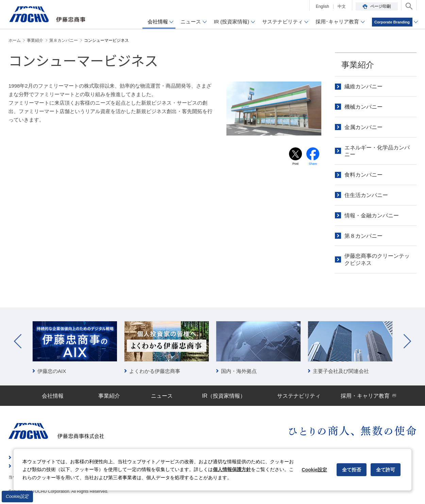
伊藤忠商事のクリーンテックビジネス (377, 259)
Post (295, 165)
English (322, 6)
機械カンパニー (363, 107)
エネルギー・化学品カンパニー (377, 151)
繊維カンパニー (363, 86)
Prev (18, 341)
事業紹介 (358, 65)
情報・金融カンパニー (372, 215)
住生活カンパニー (366, 195)
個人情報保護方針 (232, 469)
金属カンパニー (363, 127)
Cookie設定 (17, 496)
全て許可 (386, 470)
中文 (342, 6)
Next (407, 341)
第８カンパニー (363, 236)
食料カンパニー (363, 175)
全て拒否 (352, 470)
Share (313, 165)
